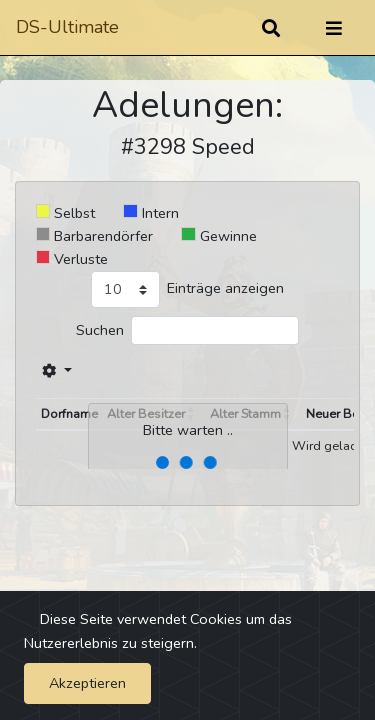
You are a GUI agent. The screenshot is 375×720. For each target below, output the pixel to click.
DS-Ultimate (67, 27)
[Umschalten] (334, 28)
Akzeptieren (87, 683)
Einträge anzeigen (225, 288)
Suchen (100, 330)
